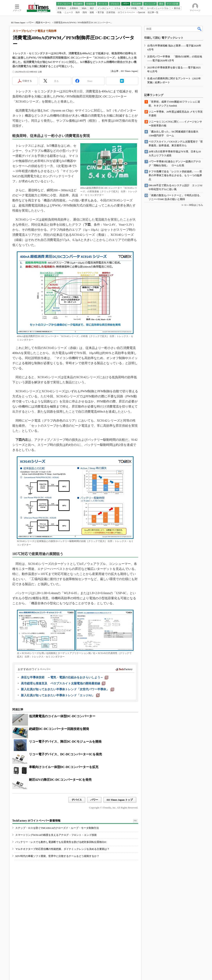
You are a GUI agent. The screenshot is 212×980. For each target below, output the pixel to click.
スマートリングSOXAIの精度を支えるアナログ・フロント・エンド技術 (56, 835)
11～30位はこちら (194, 205)
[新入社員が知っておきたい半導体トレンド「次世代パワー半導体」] (68, 689)
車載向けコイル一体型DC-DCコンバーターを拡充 (64, 767)
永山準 (115, 71)
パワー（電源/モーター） (39, 22)
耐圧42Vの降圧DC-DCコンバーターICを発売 (60, 780)
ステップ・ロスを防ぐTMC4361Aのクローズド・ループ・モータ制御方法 (57, 828)
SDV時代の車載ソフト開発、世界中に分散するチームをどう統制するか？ (57, 856)
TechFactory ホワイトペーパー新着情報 (36, 821)
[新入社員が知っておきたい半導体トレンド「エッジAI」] (60, 695)
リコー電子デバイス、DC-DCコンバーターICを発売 (65, 754)
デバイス (77, 800)
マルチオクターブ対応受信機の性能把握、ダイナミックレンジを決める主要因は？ (62, 849)
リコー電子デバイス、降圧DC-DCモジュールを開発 (65, 742)
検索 (200, 29)
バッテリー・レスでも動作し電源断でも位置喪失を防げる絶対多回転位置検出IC (61, 842)
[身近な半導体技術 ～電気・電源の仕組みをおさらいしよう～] (65, 677)
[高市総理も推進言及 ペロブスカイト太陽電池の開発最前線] (63, 683)
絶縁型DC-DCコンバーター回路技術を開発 (59, 729)
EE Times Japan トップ (120, 800)
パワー (94, 800)
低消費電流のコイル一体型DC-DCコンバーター (62, 716)
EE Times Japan (18, 22)
